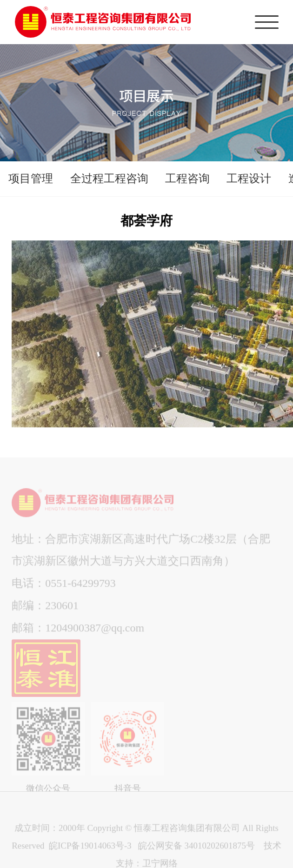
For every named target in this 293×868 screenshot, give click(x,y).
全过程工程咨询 (109, 179)
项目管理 (31, 179)
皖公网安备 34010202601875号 (196, 851)
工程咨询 (187, 179)
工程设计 (249, 179)
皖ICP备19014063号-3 (90, 851)
